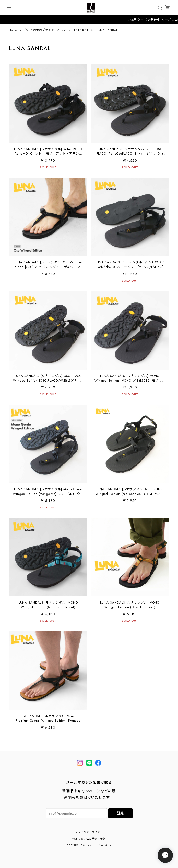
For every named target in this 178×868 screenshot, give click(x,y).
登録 (120, 813)
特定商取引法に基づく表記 (89, 839)
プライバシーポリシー (89, 832)
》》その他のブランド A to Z (46, 30)
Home (13, 30)
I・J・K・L (81, 30)
